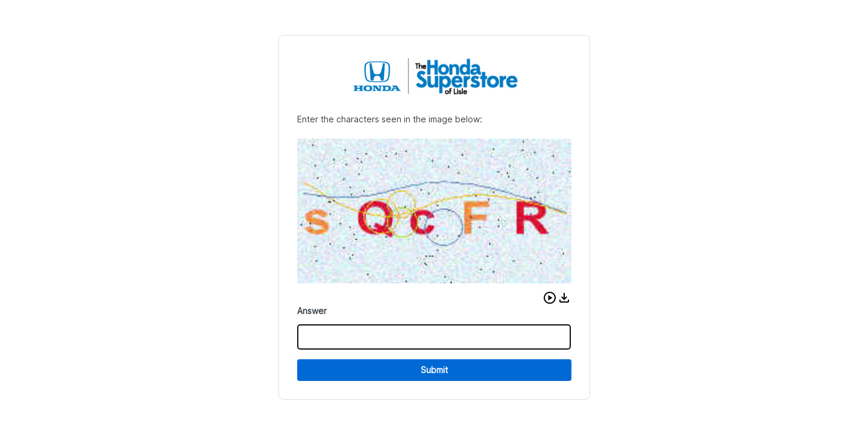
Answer (312, 311)
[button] (550, 298)
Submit (434, 370)
